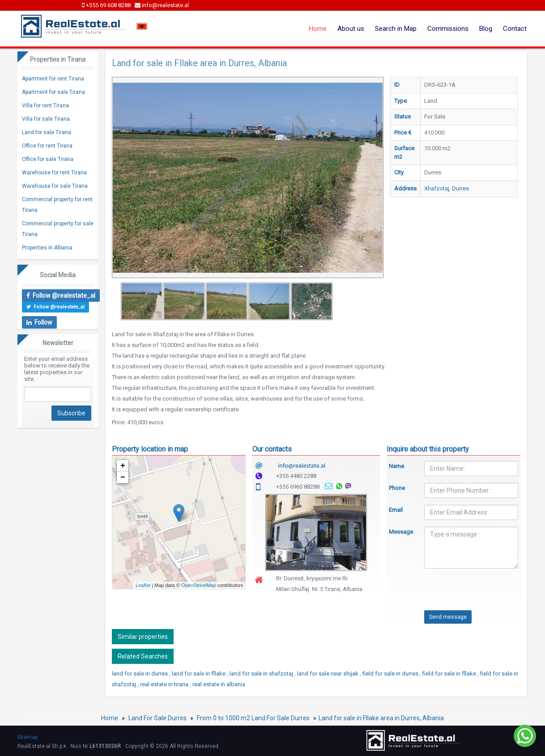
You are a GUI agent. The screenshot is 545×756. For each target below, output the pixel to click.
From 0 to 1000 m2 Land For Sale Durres (253, 718)
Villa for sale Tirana (46, 119)
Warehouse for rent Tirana (54, 173)
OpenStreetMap (199, 585)
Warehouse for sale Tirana (55, 186)
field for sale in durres (391, 674)
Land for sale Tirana (47, 132)
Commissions (448, 29)
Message (400, 532)
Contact (515, 29)
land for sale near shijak (328, 674)
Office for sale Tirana (48, 159)
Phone (397, 488)
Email (396, 510)
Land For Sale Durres (158, 718)
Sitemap (28, 737)
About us (351, 29)
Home (318, 29)
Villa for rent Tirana (45, 106)
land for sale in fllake (199, 674)
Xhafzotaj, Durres (447, 188)
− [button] (123, 477)
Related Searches (143, 656)
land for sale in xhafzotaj (262, 674)
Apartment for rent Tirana (53, 79)
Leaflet (143, 585)
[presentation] (457, 593)
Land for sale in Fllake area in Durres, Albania (381, 718)
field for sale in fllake (450, 674)
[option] (142, 301)
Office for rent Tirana (47, 146)
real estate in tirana (165, 684)
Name (396, 466)
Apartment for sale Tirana (53, 92)
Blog (486, 29)
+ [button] (123, 466)
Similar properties (143, 637)
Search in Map (396, 29)
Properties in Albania (47, 248)
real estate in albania (219, 684)
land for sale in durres (141, 674)
